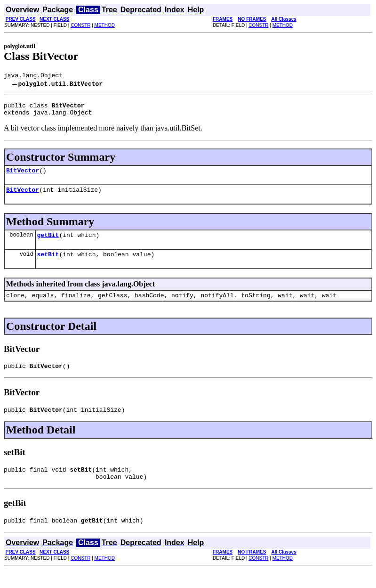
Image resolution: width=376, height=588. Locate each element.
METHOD (105, 25)
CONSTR (80, 25)
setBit (48, 264)
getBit (48, 243)
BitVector (23, 176)
